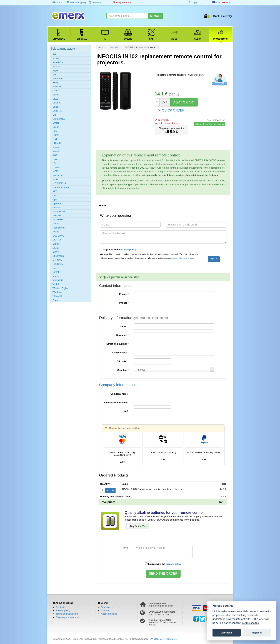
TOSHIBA (58, 264)
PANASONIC (59, 211)
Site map (106, 610)
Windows (57, 292)
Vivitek (56, 284)
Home (101, 47)
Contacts (60, 607)
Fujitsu (56, 139)
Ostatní (56, 208)
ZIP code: (123, 361)
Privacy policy (63, 610)
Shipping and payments (68, 617)
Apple (55, 70)
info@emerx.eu (122, 2)
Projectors (114, 47)
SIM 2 (56, 248)
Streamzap (58, 256)
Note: (125, 548)
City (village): (120, 353)
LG (54, 163)
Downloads (107, 607)
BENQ (56, 83)
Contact (58, 2)
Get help (95, 2)
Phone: (124, 303)
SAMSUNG (58, 236)
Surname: (122, 335)
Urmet (56, 272)
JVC (55, 155)
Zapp (55, 300)
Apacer (56, 66)
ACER (56, 58)
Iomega (56, 151)
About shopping (76, 2)
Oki (54, 195)
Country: (123, 370)
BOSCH (57, 87)
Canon (56, 91)
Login (193, 2)
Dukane (57, 103)
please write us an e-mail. (183, 258)
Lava (55, 159)
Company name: (119, 394)
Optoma (57, 203)
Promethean (59, 228)
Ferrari (56, 135)
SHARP (57, 244)
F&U (55, 131)
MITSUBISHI (59, 183)
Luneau (56, 167)
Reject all (257, 633)
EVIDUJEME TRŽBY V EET (164, 639)
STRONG (57, 260)
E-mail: (124, 294)
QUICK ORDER (171, 110)
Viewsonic (58, 280)
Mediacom (58, 175)
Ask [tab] (103, 205)
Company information (117, 385)
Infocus (56, 147)
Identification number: (116, 403)
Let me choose (250, 623)
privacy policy (128, 249)
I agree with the (118, 249)
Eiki (54, 115)
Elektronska (59, 119)
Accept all (227, 633)
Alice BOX (58, 62)
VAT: (126, 411)
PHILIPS (57, 216)
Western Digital (60, 288)
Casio (55, 95)
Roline (56, 232)
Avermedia (58, 79)
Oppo (55, 199)
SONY (56, 252)
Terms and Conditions (67, 614)
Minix (55, 179)
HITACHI (57, 143)
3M (54, 54)
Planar (56, 224)
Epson (56, 127)
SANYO (57, 240)
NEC (55, 191)
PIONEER (58, 220)
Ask (54, 74)
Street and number (117, 344)
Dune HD (57, 111)
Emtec (56, 123)
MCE (55, 171)
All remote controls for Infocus (210, 124)
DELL (55, 99)
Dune (55, 107)
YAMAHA (57, 296)
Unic (55, 268)
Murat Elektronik (61, 187)
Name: (124, 326)
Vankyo (56, 276)
